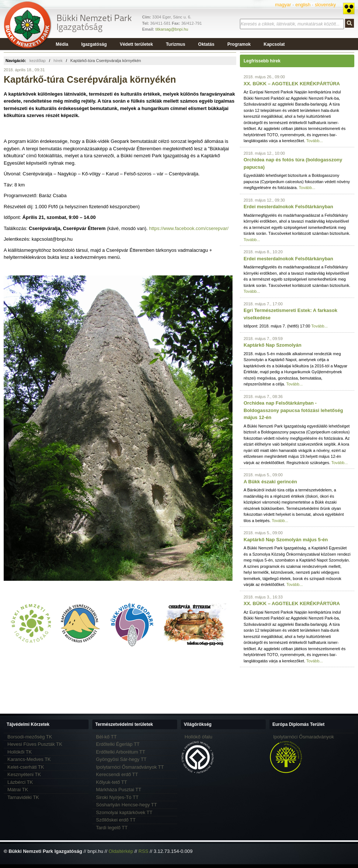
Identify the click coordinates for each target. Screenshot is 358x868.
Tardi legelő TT (112, 828)
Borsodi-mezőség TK (30, 737)
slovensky (325, 5)
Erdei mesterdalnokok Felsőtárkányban (288, 207)
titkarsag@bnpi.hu (172, 29)
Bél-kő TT (106, 737)
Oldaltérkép (121, 851)
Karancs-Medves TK (29, 759)
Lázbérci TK (20, 782)
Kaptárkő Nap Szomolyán (273, 345)
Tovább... (315, 141)
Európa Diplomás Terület (298, 724)
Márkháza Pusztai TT (119, 790)
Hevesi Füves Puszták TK (35, 744)
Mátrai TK (18, 790)
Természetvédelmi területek (124, 724)
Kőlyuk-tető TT (111, 782)
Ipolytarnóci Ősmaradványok (304, 737)
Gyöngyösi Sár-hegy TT (121, 759)
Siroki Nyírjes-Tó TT (117, 797)
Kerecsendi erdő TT (117, 774)
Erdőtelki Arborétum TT (121, 752)
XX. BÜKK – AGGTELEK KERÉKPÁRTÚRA (292, 84)
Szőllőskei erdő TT (116, 820)
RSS (143, 851)
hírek (58, 61)
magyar (283, 5)
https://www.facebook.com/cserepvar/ (189, 228)
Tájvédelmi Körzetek (28, 724)
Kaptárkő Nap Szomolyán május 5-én (286, 540)
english (303, 5)
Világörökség (198, 724)
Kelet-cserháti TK (26, 767)
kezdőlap (38, 61)
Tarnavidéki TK (23, 797)
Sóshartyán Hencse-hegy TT (126, 805)
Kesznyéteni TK (24, 774)
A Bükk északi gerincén (270, 482)
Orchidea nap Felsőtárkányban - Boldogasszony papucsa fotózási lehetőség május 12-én (293, 410)
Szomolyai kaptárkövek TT (124, 812)
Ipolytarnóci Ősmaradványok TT (130, 767)
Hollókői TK (20, 752)
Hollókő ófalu (198, 737)
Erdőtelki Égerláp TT (118, 744)
